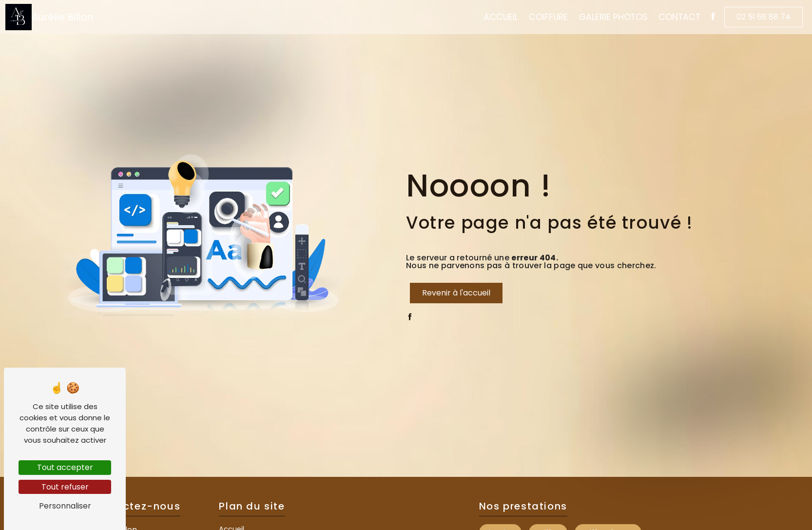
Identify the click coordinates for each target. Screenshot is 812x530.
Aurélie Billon (56, 18)
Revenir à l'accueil (456, 293)
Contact (673, 18)
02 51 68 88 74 (757, 18)
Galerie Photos (607, 18)
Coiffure (542, 18)
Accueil (494, 18)
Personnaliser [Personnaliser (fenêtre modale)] (65, 506)
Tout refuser (65, 487)
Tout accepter (65, 467)
